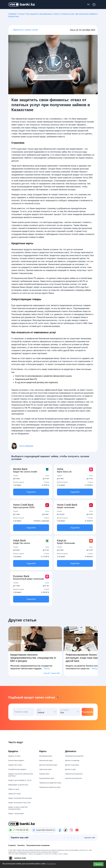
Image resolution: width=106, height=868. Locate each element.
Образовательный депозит (74, 756)
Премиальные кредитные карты (50, 783)
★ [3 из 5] (71, 838)
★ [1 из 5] (64, 838)
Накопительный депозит (74, 778)
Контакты (21, 845)
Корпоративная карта (47, 778)
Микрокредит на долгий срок (18, 785)
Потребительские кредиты (17, 769)
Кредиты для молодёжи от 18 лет (20, 780)
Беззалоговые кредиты (16, 760)
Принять (98, 864)
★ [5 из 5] (78, 838)
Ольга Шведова (26, 446)
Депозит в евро (70, 769)
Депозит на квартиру (72, 760)
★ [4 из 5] (75, 838)
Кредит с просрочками (16, 814)
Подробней (31, 492)
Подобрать (88, 712)
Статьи (21, 14)
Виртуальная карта (46, 760)
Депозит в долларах (72, 765)
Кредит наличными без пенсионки (20, 798)
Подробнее (51, 864)
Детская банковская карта (48, 765)
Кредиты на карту (14, 756)
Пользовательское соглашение (38, 845)
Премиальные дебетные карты (50, 787)
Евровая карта (44, 774)
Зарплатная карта (46, 769)
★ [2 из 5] (68, 838)
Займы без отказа (14, 794)
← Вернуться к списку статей (24, 30)
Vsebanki (12, 14)
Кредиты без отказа (15, 765)
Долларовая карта (46, 756)
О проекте (12, 845)
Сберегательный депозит (74, 774)
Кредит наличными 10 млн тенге (20, 803)
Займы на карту (14, 789)
